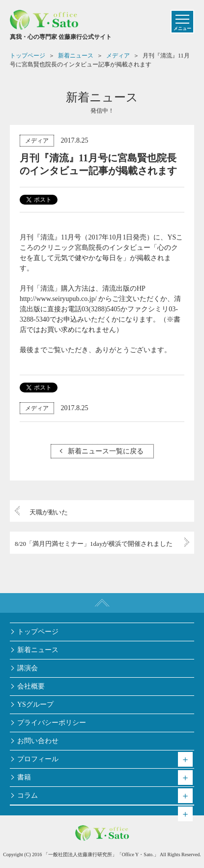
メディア (37, 141)
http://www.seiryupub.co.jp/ (58, 299)
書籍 (24, 777)
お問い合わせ (38, 741)
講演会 (28, 668)
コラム (28, 795)
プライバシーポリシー (52, 723)
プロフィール (38, 759)
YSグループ (35, 704)
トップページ (38, 632)
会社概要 (31, 686)
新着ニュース (38, 650)
